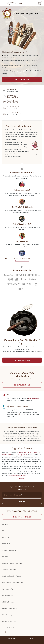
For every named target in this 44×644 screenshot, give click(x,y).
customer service (33, 398)
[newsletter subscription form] (22, 495)
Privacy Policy (12, 639)
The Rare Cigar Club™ (21, 455)
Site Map (32, 639)
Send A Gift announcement (22, 517)
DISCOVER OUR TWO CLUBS (22, 360)
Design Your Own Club (22, 385)
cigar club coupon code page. (17, 476)
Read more (22, 479)
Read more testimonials (22, 261)
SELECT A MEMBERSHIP (22, 79)
